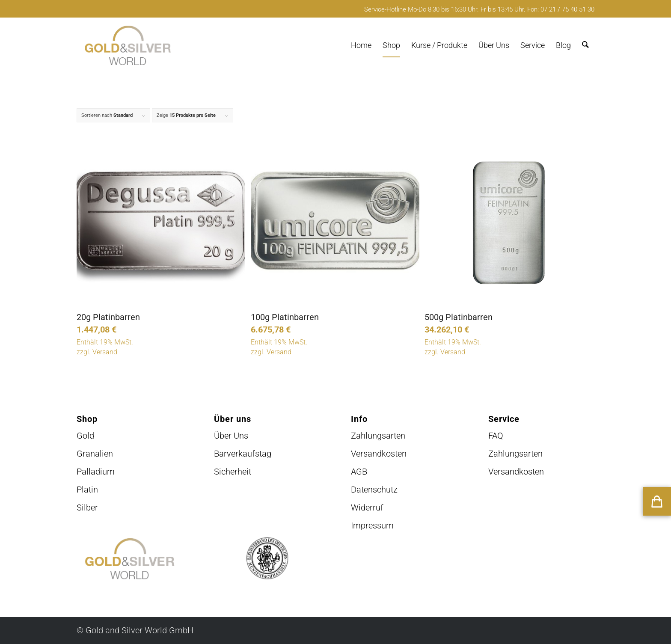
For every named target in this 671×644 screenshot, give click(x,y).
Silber (87, 507)
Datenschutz (374, 490)
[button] (657, 501)
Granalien (95, 454)
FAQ (496, 436)
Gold (85, 436)
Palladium (96, 472)
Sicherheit (233, 472)
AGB (359, 472)
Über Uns (231, 436)
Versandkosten (379, 454)
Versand (105, 352)
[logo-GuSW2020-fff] (128, 45)
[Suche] (585, 45)
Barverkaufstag (243, 454)
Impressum (372, 525)
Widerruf (367, 507)
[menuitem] (361, 45)
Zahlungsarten (378, 436)
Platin (87, 490)
